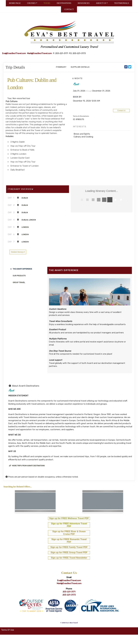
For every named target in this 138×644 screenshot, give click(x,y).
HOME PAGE (15, 3)
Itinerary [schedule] (61, 67)
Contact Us (121, 111)
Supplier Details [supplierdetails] (80, 67)
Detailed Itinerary (18, 252)
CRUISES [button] (31, 3)
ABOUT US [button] (101, 3)
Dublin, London (29, 220)
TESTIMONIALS (122, 3)
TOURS (47, 3)
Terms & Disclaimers (81, 116)
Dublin (25, 198)
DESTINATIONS (64, 3)
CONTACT (69, 9)
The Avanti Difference (22, 269)
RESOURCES (84, 3)
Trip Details (15, 67)
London (25, 227)
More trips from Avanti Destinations (27, 466)
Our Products (19, 276)
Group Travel (19, 282)
